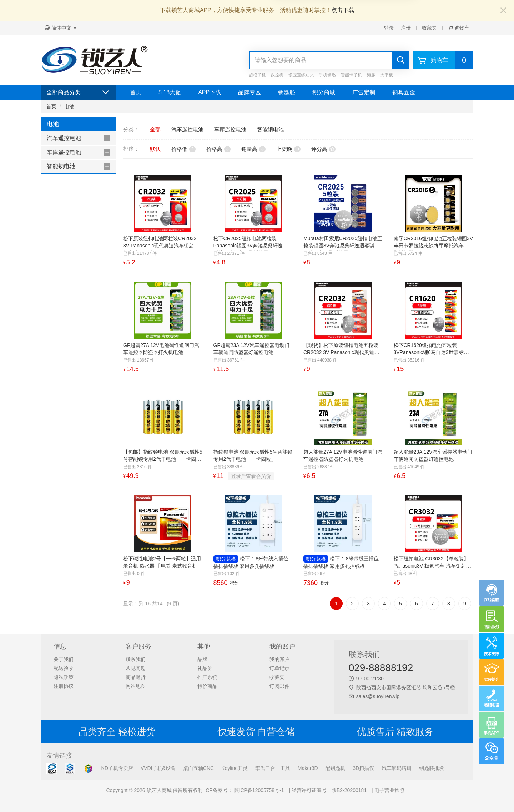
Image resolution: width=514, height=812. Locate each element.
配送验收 (64, 668)
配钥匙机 (335, 768)
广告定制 (364, 92)
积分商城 (324, 92)
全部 (155, 129)
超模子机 (257, 75)
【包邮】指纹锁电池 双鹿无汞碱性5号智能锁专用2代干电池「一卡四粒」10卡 (163, 459)
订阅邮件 (279, 686)
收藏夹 (429, 28)
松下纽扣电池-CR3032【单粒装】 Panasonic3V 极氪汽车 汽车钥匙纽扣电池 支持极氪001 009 (432, 566)
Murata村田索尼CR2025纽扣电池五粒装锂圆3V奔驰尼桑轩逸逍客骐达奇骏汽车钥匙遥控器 (343, 246)
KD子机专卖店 (117, 768)
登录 (389, 28)
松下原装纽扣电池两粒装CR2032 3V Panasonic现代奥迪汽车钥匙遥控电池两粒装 (161, 246)
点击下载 (343, 10)
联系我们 (136, 659)
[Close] (503, 11)
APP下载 (210, 92)
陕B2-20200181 (349, 790)
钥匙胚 (287, 92)
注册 (406, 28)
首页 (136, 92)
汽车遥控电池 (64, 138)
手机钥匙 (327, 75)
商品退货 (136, 677)
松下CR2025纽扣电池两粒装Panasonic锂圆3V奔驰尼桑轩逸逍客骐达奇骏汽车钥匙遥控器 (253, 246)
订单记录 (279, 668)
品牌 (202, 659)
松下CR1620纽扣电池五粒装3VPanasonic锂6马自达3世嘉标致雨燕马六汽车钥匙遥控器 (431, 352)
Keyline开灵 (235, 768)
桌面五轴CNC (198, 768)
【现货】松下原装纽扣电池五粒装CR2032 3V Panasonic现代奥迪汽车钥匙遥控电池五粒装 (341, 352)
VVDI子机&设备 (158, 768)
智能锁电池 (61, 166)
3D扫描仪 (363, 768)
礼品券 (205, 668)
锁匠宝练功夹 (301, 75)
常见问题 (136, 668)
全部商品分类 (79, 92)
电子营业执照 (389, 790)
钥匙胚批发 (432, 768)
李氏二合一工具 (273, 768)
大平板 (387, 75)
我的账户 (279, 659)
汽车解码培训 (397, 768)
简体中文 (61, 28)
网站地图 (136, 686)
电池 (69, 106)
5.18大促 (170, 92)
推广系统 (207, 677)
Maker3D (308, 768)
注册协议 (64, 686)
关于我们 (64, 659)
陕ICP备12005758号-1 (258, 790)
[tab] (79, 138)
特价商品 (207, 686)
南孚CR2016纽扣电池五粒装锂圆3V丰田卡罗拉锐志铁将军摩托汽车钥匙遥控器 (434, 246)
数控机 (277, 75)
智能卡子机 (351, 75)
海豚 (371, 75)
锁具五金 (404, 92)
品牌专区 (250, 92)
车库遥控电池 (64, 152)
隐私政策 (64, 677)
